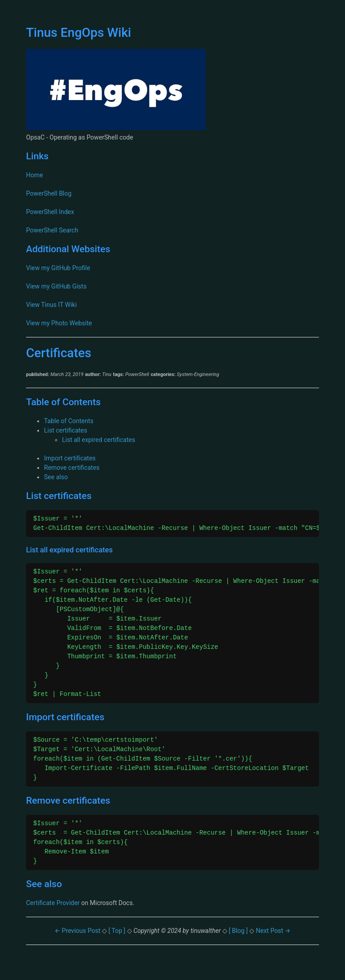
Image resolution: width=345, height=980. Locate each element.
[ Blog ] (238, 931)
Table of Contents (69, 421)
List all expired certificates (99, 440)
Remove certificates (72, 468)
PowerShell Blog (49, 193)
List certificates (66, 430)
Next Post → (273, 931)
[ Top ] (117, 931)
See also (56, 477)
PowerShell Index (50, 212)
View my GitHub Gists (56, 286)
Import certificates (70, 458)
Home (35, 175)
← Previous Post (78, 931)
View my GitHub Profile (58, 268)
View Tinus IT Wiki (51, 305)
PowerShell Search (52, 230)
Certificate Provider (53, 903)
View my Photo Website (59, 323)
